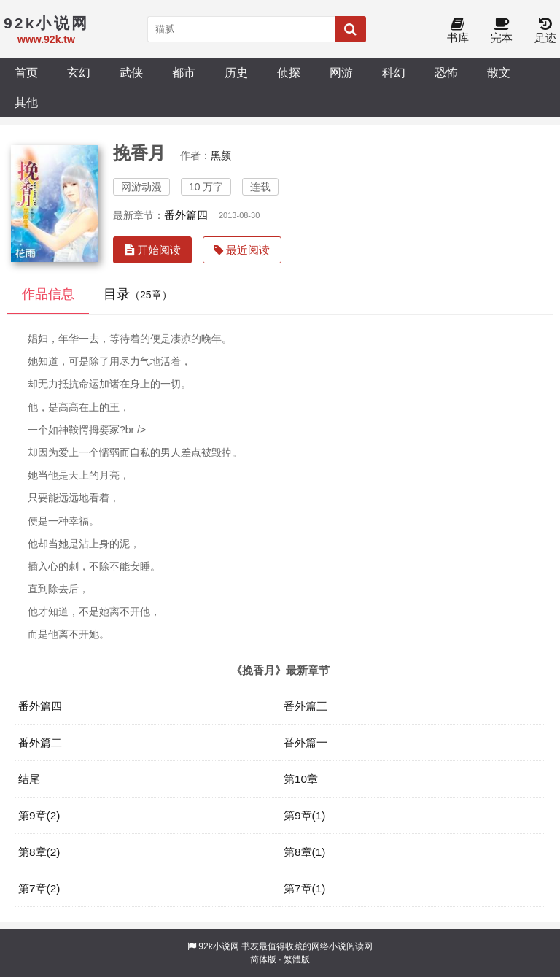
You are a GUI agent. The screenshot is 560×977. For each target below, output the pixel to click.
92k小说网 (218, 946)
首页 (26, 72)
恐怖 (446, 72)
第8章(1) (304, 852)
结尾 (29, 779)
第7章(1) (304, 888)
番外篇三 (306, 706)
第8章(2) (39, 852)
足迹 (545, 31)
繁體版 (297, 959)
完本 (502, 31)
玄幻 (79, 72)
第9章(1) (304, 815)
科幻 (394, 72)
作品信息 (48, 294)
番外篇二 (40, 742)
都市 (184, 72)
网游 (341, 72)
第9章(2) (39, 815)
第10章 (301, 779)
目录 (138, 294)
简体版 (263, 959)
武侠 (131, 72)
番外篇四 (186, 215)
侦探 (289, 72)
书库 (458, 31)
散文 (499, 72)
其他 (26, 102)
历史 (236, 72)
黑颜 (221, 155)
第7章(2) (39, 888)
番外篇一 (306, 742)
